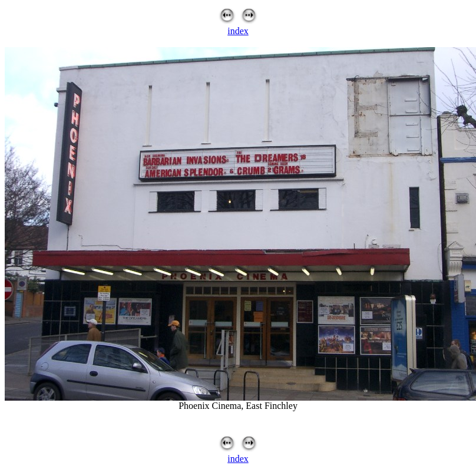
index (238, 31)
